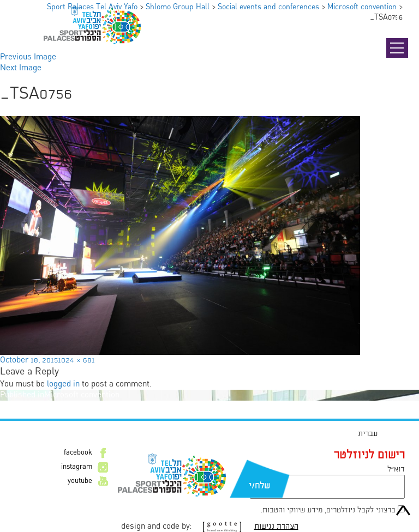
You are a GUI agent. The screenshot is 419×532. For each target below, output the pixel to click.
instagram (77, 467)
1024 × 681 (76, 360)
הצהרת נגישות (276, 527)
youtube (80, 481)
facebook (78, 453)
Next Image (21, 68)
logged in (63, 384)
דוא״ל (396, 469)
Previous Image (28, 57)
